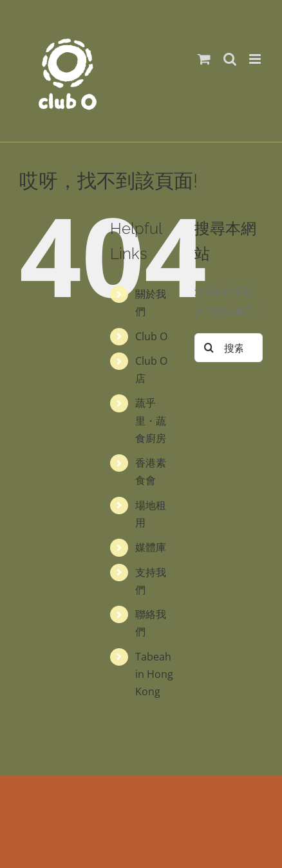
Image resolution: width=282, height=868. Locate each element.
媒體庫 (151, 547)
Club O (151, 336)
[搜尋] (209, 348)
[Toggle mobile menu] (256, 59)
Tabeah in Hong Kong (154, 674)
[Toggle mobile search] (230, 59)
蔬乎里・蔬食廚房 (151, 420)
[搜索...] (229, 348)
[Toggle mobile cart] (204, 59)
